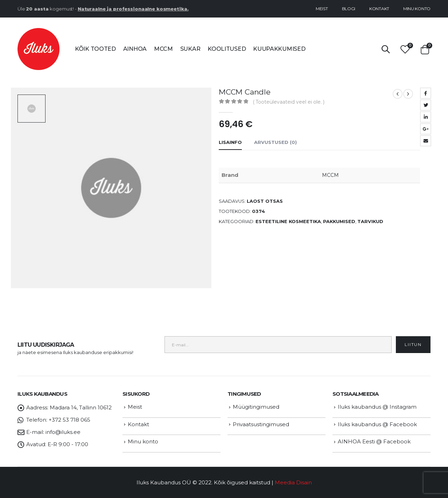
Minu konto (417, 9)
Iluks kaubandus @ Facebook (377, 424)
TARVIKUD (370, 222)
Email (426, 141)
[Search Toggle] (386, 49)
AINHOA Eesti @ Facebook (374, 441)
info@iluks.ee (63, 432)
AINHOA (135, 49)
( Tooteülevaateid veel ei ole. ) (289, 102)
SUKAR (190, 49)
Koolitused (227, 49)
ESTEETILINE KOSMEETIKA (288, 222)
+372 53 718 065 (69, 420)
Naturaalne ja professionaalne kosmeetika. (133, 9)
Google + (426, 129)
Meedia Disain (293, 482)
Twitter (426, 105)
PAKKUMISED (339, 222)
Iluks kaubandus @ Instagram (377, 407)
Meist (322, 9)
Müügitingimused (256, 407)
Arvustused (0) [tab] (275, 142)
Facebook (426, 93)
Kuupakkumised (279, 49)
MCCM (163, 49)
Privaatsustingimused (261, 424)
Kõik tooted (95, 49)
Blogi (349, 9)
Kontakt (379, 9)
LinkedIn (426, 117)
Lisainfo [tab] (230, 142)
